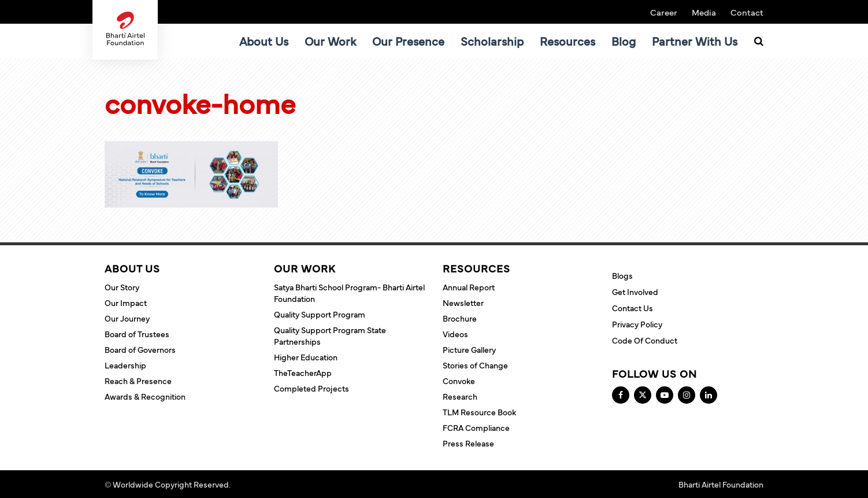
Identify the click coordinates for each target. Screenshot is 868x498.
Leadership (125, 365)
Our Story (122, 287)
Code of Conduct (645, 340)
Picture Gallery (469, 349)
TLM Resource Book (479, 412)
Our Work (330, 41)
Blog (624, 41)
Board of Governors (140, 349)
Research (460, 396)
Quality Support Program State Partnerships (330, 335)
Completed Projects (311, 388)
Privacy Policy (637, 324)
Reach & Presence (138, 381)
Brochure (460, 318)
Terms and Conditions (272, 484)
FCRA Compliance (476, 427)
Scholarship (492, 41)
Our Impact (126, 303)
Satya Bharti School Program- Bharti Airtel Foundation (349, 293)
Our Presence (408, 41)
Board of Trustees (137, 334)
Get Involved (635, 292)
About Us (264, 41)
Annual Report (469, 287)
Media (704, 12)
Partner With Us (695, 41)
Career (664, 12)
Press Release (468, 443)
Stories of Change (475, 365)
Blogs (622, 275)
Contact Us (633, 308)
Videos (455, 334)
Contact (747, 12)
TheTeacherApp (303, 372)
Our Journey (127, 318)
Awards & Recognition (145, 396)
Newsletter (463, 303)
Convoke (459, 381)
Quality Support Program (320, 314)
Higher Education (306, 357)
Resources (567, 41)
